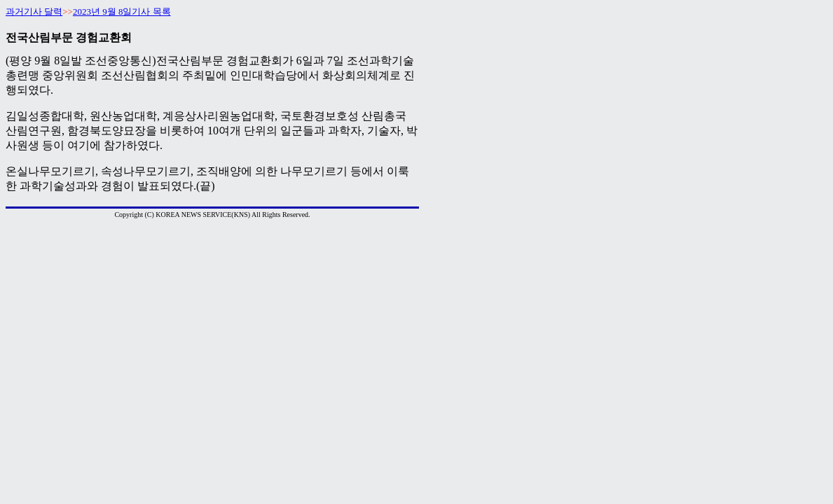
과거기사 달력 (34, 12)
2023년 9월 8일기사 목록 (122, 12)
